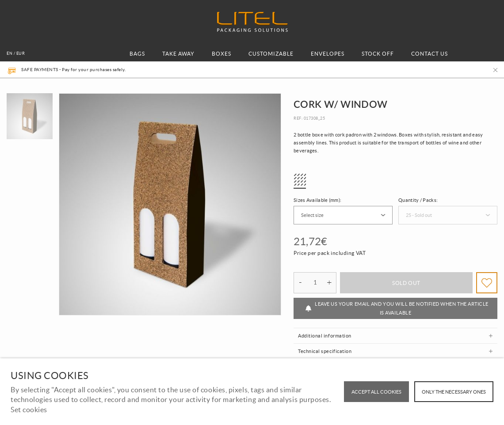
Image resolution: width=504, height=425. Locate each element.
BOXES (221, 54)
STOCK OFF (378, 54)
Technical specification (325, 351)
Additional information (325, 336)
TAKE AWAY (178, 54)
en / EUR (16, 53)
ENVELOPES (328, 54)
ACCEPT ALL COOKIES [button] (376, 392)
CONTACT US (430, 54)
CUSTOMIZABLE (271, 54)
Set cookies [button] (29, 410)
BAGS (137, 54)
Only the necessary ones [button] (454, 392)
